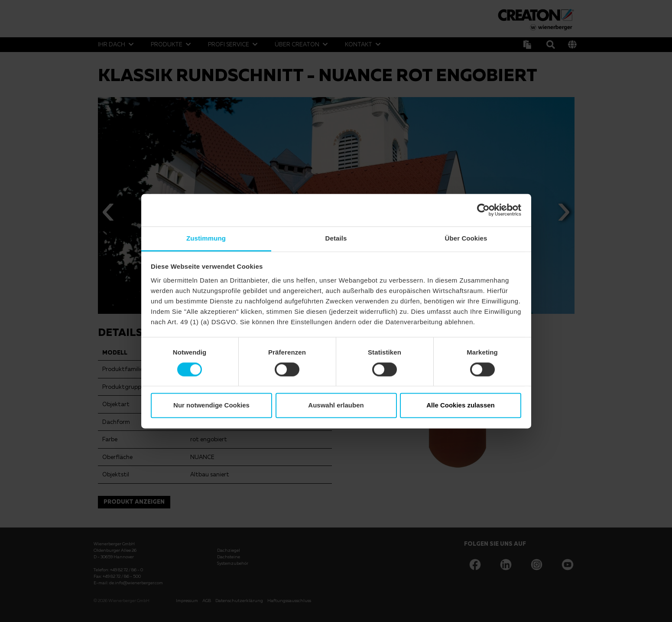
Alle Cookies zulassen (461, 405)
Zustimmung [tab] (206, 238)
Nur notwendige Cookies (211, 405)
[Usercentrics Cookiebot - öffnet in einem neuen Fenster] (483, 210)
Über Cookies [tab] (466, 238)
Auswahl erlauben (336, 405)
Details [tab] (336, 238)
